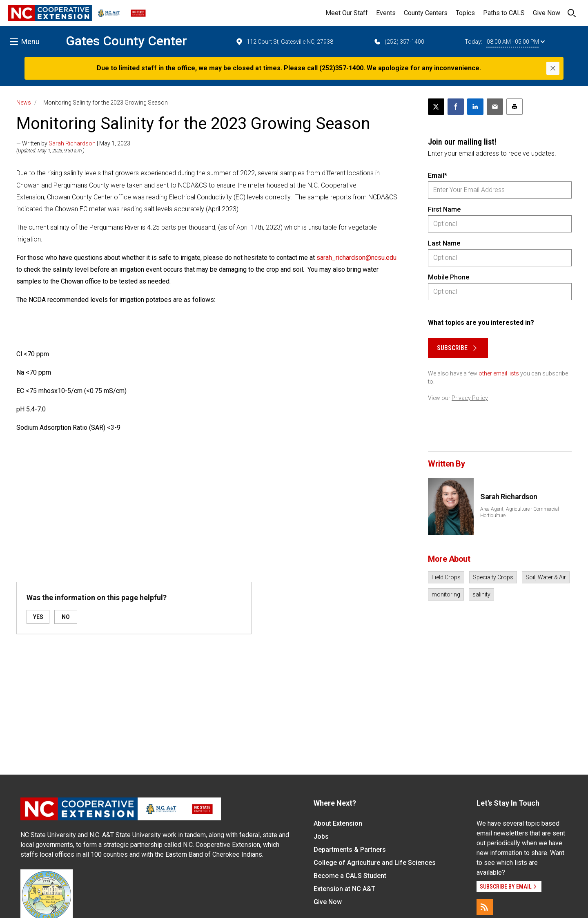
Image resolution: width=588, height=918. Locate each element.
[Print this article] (514, 107)
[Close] (553, 68)
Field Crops (446, 577)
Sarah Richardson (72, 143)
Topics (465, 13)
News (24, 103)
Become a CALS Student (350, 876)
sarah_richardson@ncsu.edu (356, 258)
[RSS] (485, 907)
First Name (444, 209)
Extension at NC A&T (344, 889)
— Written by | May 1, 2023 (73, 143)
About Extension (338, 823)
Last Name (444, 243)
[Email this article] (495, 107)
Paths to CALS (504, 13)
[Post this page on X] (436, 107)
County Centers (426, 13)
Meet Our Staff (347, 13)
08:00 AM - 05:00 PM (516, 42)
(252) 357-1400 (399, 42)
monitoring (446, 594)
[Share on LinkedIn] (475, 107)
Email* (438, 175)
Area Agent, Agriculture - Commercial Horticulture (520, 512)
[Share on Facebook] (456, 107)
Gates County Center (126, 41)
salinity (481, 594)
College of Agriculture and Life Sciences (375, 863)
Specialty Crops (493, 577)
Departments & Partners (350, 850)
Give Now (547, 13)
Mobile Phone (449, 277)
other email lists (499, 373)
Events (386, 13)
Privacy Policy (470, 398)
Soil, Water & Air (546, 577)
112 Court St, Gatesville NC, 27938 (284, 42)
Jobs (321, 836)
